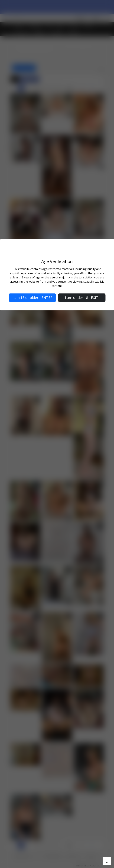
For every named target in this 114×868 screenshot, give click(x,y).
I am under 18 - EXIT (82, 297)
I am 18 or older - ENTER (32, 297)
